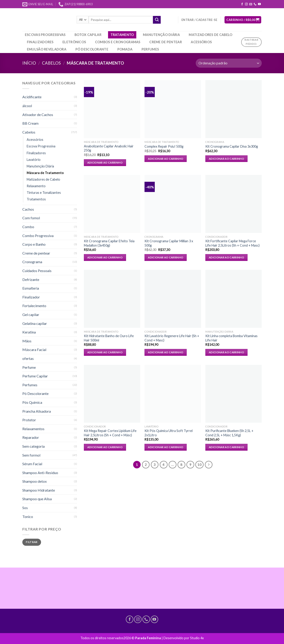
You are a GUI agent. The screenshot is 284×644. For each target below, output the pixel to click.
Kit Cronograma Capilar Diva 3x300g (232, 146)
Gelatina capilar (35, 323)
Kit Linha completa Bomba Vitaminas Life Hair (231, 338)
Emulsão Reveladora (47, 49)
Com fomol (31, 218)
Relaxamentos (33, 429)
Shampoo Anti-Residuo (40, 473)
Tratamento (122, 35)
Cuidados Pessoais (37, 271)
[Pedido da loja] (229, 63)
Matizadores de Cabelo (210, 35)
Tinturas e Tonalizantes (44, 193)
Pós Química (32, 402)
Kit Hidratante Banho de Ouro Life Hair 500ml (109, 338)
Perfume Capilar (35, 376)
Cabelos (51, 63)
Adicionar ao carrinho (105, 163)
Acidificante (32, 97)
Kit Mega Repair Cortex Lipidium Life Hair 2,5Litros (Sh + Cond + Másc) (110, 433)
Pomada (125, 49)
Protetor (29, 420)
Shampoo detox (35, 481)
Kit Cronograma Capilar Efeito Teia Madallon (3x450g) (109, 243)
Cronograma (32, 262)
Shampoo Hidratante (39, 490)
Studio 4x (197, 638)
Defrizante (31, 279)
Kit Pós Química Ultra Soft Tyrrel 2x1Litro (169, 433)
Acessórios (201, 42)
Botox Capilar (88, 35)
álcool (27, 106)
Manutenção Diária (161, 35)
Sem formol (31, 455)
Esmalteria (31, 288)
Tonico (28, 516)
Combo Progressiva (38, 236)
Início (29, 63)
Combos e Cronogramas (118, 42)
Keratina (29, 332)
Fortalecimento (34, 306)
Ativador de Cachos (38, 115)
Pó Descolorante (92, 49)
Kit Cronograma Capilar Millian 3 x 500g (169, 243)
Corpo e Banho (34, 244)
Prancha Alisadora (37, 411)
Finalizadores (40, 42)
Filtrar (32, 542)
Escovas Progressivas (45, 35)
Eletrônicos (74, 42)
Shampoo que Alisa (37, 499)
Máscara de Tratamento (45, 173)
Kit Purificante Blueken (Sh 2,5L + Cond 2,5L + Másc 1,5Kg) (229, 433)
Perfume (29, 367)
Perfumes (150, 49)
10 (199, 465)
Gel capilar (31, 314)
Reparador (31, 437)
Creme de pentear (166, 42)
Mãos (27, 341)
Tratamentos (36, 199)
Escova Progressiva (41, 146)
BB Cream (30, 123)
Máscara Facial (34, 350)
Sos (25, 508)
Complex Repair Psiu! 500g (164, 146)
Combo (28, 227)
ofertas (28, 358)
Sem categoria (34, 446)
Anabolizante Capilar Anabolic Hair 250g (109, 148)
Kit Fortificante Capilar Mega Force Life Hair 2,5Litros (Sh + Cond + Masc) (232, 243)
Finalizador (31, 297)
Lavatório (34, 160)
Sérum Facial (32, 464)
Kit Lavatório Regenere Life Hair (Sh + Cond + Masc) (172, 338)
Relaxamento (36, 186)
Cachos (28, 209)
